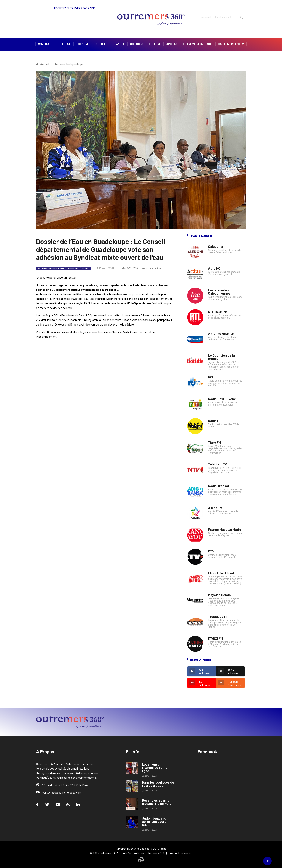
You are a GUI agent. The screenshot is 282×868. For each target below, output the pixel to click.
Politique (64, 44)
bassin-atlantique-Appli (51, 268)
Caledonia (216, 246)
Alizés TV (215, 508)
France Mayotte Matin (224, 529)
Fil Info (86, 268)
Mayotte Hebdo (219, 595)
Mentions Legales (139, 849)
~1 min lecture (152, 268)
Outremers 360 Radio (198, 44)
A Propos (121, 849)
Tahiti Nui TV (218, 464)
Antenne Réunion (221, 333)
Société (101, 44)
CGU (154, 849)
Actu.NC (214, 268)
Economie (83, 44)
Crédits (162, 849)
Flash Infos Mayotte (223, 573)
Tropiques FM (218, 616)
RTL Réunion (218, 312)
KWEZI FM (215, 638)
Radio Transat (219, 486)
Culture (155, 44)
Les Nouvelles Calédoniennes (219, 292)
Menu (45, 44)
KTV (211, 551)
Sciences (137, 44)
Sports (172, 44)
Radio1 (213, 421)
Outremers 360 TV (231, 44)
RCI (211, 377)
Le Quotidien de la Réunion (221, 357)
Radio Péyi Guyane (222, 399)
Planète (119, 44)
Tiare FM (215, 442)
